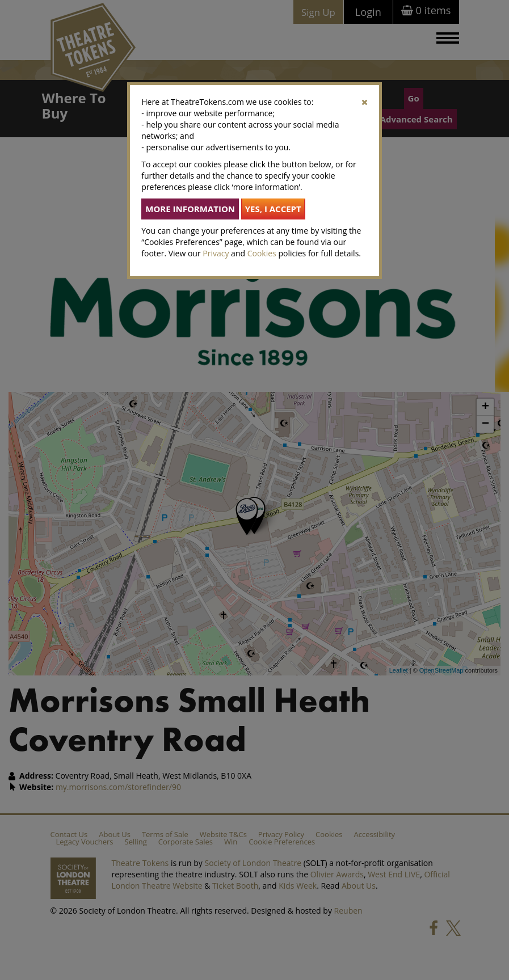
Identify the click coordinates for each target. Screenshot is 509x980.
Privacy (216, 253)
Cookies (262, 253)
